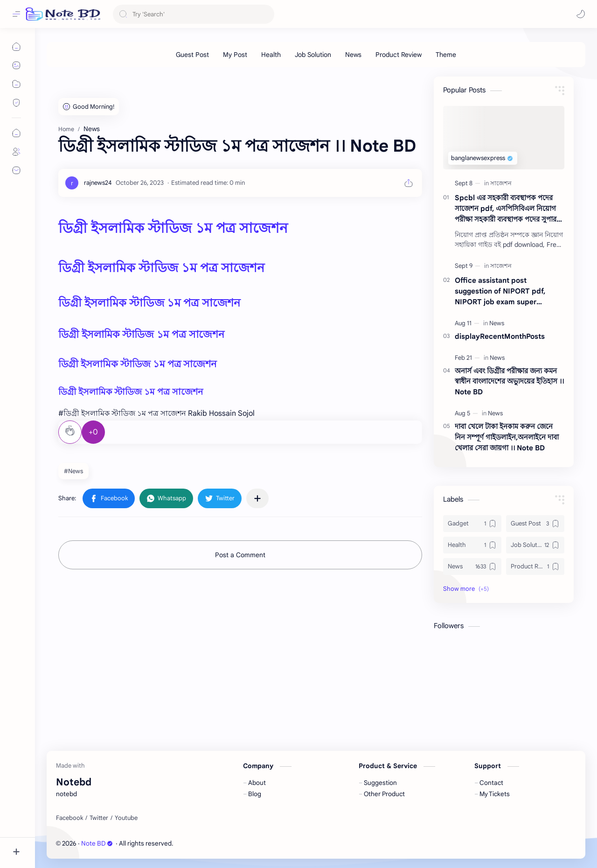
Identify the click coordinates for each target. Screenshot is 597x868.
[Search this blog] (194, 14)
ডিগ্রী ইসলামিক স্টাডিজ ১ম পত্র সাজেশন (173, 228)
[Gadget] (472, 524)
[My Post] (235, 55)
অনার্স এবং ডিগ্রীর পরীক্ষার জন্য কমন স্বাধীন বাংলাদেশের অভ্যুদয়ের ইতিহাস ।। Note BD (509, 381)
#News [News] (73, 471)
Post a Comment (240, 555)
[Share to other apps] (257, 498)
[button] (581, 14)
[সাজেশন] (501, 183)
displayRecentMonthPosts (500, 336)
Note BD (97, 843)
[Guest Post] (192, 55)
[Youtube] (126, 818)
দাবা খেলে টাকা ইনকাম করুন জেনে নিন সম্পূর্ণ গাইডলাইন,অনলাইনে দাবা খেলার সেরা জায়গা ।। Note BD (507, 437)
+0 (93, 432)
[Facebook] (69, 818)
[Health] (271, 55)
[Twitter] (99, 818)
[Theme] (446, 55)
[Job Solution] (313, 55)
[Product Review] (399, 55)
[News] (353, 55)
